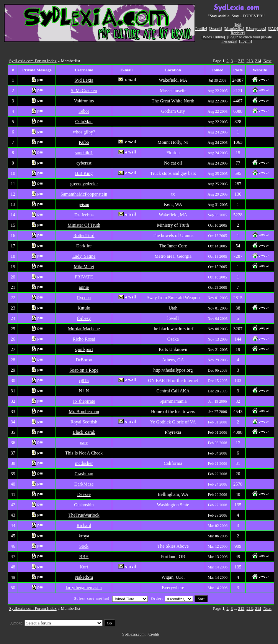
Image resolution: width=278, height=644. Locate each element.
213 (250, 61)
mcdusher (84, 463)
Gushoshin (84, 505)
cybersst (84, 163)
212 (241, 61)
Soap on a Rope (84, 370)
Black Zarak (84, 432)
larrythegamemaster (84, 588)
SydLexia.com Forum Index (33, 61)
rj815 (84, 380)
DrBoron (84, 360)
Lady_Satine (84, 256)
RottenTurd (84, 236)
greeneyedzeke (84, 184)
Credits (154, 634)
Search (215, 29)
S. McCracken (84, 91)
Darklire (84, 246)
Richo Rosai (84, 339)
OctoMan (84, 122)
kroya (84, 536)
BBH (84, 557)
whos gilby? (84, 132)
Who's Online (213, 37)
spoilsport (84, 349)
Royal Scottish (84, 422)
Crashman (84, 474)
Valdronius (84, 101)
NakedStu (84, 577)
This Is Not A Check (84, 453)
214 (258, 61)
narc (84, 443)
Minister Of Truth (84, 225)
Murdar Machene (84, 329)
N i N (84, 391)
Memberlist (234, 29)
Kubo (84, 142)
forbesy (84, 318)
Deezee (84, 494)
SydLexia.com (133, 634)
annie (84, 287)
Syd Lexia (84, 80)
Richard (84, 525)
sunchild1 (84, 153)
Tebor (84, 111)
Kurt (84, 567)
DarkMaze (84, 484)
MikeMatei (84, 267)
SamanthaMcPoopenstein (84, 194)
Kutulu (84, 308)
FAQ (273, 29)
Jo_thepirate (84, 401)
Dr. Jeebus (84, 215)
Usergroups (256, 29)
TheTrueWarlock (84, 515)
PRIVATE (84, 277)
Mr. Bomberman (84, 412)
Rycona (84, 298)
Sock (84, 546)
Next (267, 61)
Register (237, 33)
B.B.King (84, 173)
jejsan (84, 204)
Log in (245, 41)
